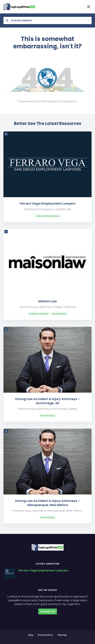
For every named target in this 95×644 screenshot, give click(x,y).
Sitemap (62, 635)
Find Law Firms (45, 635)
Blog (31, 635)
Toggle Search (19, 20)
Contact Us (48, 611)
